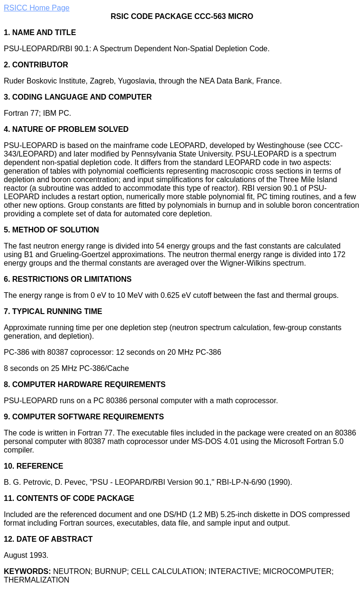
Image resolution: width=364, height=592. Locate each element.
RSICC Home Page (37, 8)
